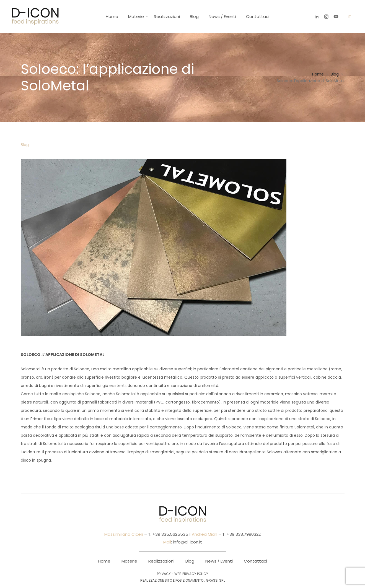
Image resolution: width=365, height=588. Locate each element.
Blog (194, 16)
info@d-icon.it (187, 542)
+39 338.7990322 (243, 534)
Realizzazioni (167, 16)
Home (112, 16)
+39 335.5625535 (170, 534)
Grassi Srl (215, 580)
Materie (136, 16)
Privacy (164, 574)
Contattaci (258, 16)
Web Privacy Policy (191, 574)
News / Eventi (222, 16)
